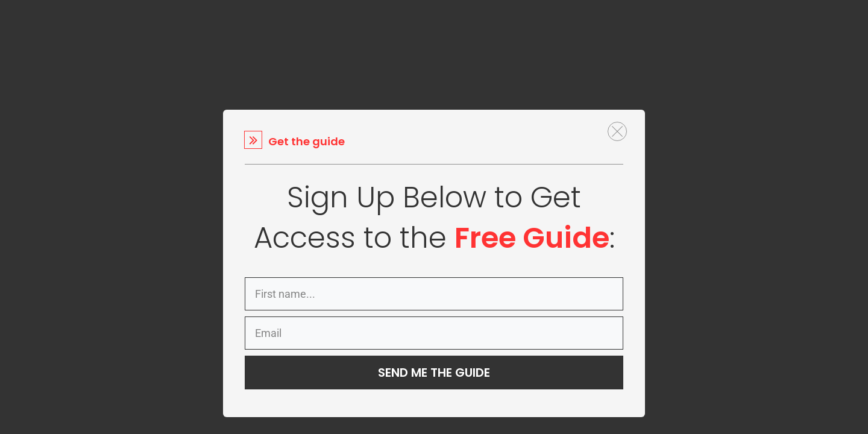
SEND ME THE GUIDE (434, 373)
